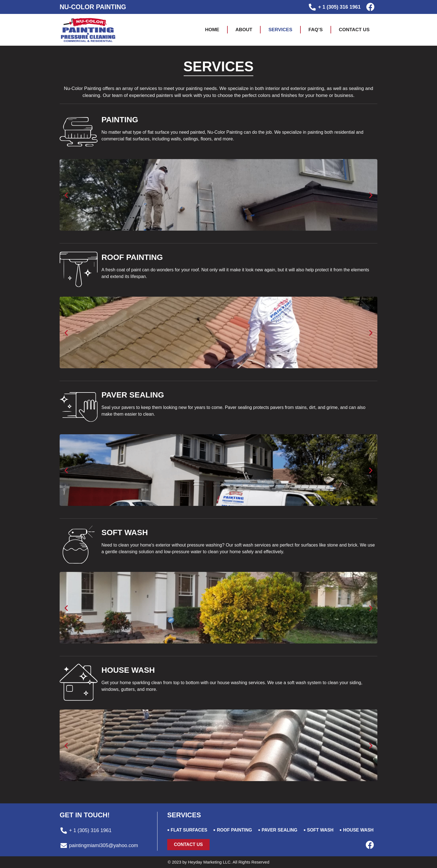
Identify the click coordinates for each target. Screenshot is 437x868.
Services (280, 30)
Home (212, 30)
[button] (188, 845)
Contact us (354, 30)
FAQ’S (316, 30)
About (244, 30)
